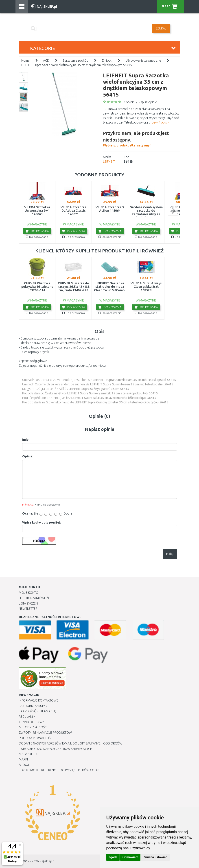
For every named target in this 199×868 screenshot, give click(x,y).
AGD (46, 61)
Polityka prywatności (36, 738)
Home (25, 61)
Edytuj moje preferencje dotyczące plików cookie (60, 770)
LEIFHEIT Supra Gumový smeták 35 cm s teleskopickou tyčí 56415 (113, 393)
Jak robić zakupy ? (33, 706)
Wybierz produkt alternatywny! (142, 138)
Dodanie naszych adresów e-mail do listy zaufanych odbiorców (71, 743)
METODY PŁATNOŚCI (33, 727)
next (173, 211)
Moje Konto (29, 593)
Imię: (26, 440)
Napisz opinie (148, 102)
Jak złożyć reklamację (37, 711)
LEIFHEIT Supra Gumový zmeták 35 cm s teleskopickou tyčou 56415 (121, 402)
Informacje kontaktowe (39, 700)
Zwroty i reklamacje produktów (45, 733)
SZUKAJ (161, 28)
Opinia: (28, 456)
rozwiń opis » (160, 122)
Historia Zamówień (34, 598)
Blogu (24, 765)
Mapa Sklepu (29, 754)
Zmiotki (107, 61)
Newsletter (28, 609)
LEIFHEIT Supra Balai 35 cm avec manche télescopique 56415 (114, 398)
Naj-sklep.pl (47, 861)
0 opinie (129, 102)
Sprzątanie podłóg (76, 61)
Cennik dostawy (31, 722)
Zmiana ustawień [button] (155, 857)
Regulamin (27, 717)
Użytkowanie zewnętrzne (143, 61)
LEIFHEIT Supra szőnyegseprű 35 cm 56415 (99, 389)
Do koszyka (37, 231)
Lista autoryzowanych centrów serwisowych (56, 749)
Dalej (170, 554)
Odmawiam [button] (130, 857)
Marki (23, 759)
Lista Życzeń (28, 603)
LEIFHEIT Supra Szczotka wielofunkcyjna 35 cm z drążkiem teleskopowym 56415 (77, 65)
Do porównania (37, 237)
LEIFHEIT (109, 162)
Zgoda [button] (113, 857)
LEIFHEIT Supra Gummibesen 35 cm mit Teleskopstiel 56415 (134, 380)
